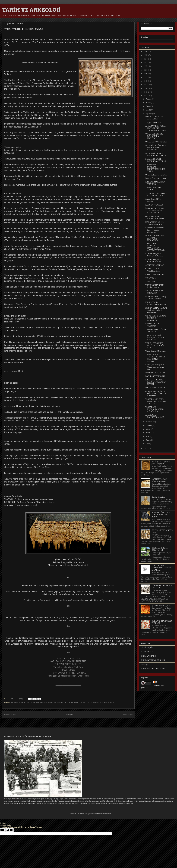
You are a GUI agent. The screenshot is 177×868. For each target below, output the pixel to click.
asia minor (14, 702)
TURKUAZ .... (151, 278)
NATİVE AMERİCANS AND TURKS (154, 118)
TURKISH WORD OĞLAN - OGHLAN (156, 331)
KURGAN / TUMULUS (154, 205)
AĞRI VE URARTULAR (155, 265)
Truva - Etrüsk (68, 670)
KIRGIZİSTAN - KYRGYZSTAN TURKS (156, 303)
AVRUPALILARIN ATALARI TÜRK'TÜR (68, 661)
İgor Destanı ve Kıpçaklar (161, 606)
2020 (146, 74)
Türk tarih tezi (109, 702)
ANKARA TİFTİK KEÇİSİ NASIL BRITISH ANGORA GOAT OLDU (156, 128)
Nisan (148, 433)
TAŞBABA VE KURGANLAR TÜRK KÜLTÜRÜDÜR (155, 409)
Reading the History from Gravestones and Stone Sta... (155, 367)
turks (101, 702)
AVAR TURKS (151, 282)
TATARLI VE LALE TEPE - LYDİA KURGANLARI (156, 195)
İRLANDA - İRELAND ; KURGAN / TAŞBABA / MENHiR (156, 382)
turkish (90, 702)
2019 (146, 77)
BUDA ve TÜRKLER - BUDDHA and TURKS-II (156, 154)
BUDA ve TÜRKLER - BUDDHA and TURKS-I (156, 160)
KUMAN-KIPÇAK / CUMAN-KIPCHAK (154, 255)
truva (80, 702)
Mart (148, 437)
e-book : (35, 505)
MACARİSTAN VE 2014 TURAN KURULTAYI (155, 223)
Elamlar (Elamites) (159, 497)
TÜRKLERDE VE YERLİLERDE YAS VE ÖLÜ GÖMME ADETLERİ (155, 358)
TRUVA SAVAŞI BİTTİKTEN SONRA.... (68, 673)
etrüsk (33, 702)
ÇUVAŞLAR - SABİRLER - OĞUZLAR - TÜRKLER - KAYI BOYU (156, 394)
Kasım (148, 103)
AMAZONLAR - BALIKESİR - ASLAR (155, 416)
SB (156, 682)
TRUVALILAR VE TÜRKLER (68, 664)
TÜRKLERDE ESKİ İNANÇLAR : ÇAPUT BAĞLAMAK (155, 337)
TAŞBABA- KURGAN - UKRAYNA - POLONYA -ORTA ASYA (156, 401)
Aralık (148, 99)
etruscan (27, 702)
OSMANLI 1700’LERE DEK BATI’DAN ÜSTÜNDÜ (154, 136)
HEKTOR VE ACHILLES (68, 658)
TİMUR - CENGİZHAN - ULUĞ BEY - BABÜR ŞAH (155, 345)
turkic (85, 702)
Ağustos (149, 114)
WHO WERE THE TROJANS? (152, 325)
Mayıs (148, 429)
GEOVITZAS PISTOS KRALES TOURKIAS (155, 217)
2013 (146, 448)
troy (72, 702)
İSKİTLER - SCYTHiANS (155, 373)
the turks (67, 702)
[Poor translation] (10, 830)
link (68, 606)
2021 (146, 70)
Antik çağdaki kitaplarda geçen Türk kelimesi (68, 676)
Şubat (148, 440)
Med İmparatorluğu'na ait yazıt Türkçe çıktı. (161, 463)
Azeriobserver (11, 371)
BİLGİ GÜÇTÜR (147, 647)
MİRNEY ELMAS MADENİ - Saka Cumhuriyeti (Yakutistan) (156, 310)
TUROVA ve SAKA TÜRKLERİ (153, 669)
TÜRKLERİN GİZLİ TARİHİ (153, 189)
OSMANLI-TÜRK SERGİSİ (156, 142)
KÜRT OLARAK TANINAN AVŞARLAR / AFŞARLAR (161, 568)
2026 (146, 52)
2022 (146, 66)
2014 (146, 96)
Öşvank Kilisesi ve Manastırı (156, 175)
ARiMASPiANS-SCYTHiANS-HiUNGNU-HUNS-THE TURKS (155, 168)
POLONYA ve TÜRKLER (155, 388)
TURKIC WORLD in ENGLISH (153, 660)
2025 (146, 55)
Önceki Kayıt (127, 715)
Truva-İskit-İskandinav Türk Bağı (68, 667)
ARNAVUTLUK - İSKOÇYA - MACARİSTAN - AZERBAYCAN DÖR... (155, 247)
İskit (37, 702)
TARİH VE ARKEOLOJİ (31, 10)
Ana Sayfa (69, 715)
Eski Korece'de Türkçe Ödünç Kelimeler (160, 549)
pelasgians (43, 702)
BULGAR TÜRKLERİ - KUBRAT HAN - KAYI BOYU (161, 515)
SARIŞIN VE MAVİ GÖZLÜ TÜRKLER (159, 480)
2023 (146, 63)
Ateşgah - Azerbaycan (153, 123)
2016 (146, 88)
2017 (146, 85)
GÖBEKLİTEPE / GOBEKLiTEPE (152, 270)
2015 (146, 92)
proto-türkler (52, 702)
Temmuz (149, 422)
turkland (96, 702)
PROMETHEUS (147, 652)
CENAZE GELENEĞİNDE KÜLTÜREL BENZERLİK (156, 318)
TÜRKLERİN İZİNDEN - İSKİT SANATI (155, 286)
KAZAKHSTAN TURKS (155, 274)
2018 (146, 81)
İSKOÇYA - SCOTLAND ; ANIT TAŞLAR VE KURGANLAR (155, 211)
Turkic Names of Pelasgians (156, 351)
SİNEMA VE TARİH (149, 656)
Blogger (88, 814)
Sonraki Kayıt (10, 715)
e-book (21, 702)
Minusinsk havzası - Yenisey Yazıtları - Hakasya (156, 298)
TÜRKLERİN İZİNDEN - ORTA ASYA (155, 292)
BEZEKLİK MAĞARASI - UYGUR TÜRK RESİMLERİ (155, 148)
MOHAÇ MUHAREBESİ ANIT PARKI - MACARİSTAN (155, 238)
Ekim (148, 106)
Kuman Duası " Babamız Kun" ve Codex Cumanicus (154, 230)
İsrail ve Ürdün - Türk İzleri (156, 178)
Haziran (149, 425)
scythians (60, 702)
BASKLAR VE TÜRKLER (155, 376)
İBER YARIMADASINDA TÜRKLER (155, 183)
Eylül (148, 110)
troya (76, 702)
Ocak (148, 444)
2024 (146, 59)
